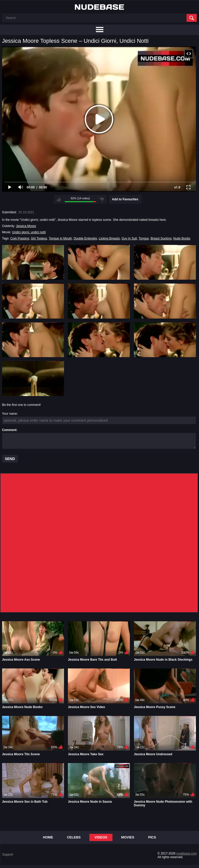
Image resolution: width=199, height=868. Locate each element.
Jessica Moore (26, 226)
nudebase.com (187, 853)
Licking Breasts (109, 238)
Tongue (144, 238)
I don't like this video (102, 199)
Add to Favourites (125, 199)
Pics (152, 837)
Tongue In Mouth (60, 238)
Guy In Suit (129, 238)
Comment (9, 430)
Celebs (74, 837)
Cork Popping (20, 238)
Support (8, 855)
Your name (10, 414)
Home (48, 837)
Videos (101, 837)
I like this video (59, 199)
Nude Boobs (182, 238)
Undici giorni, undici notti (29, 232)
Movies (128, 837)
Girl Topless (39, 238)
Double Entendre (85, 238)
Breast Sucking (161, 238)
